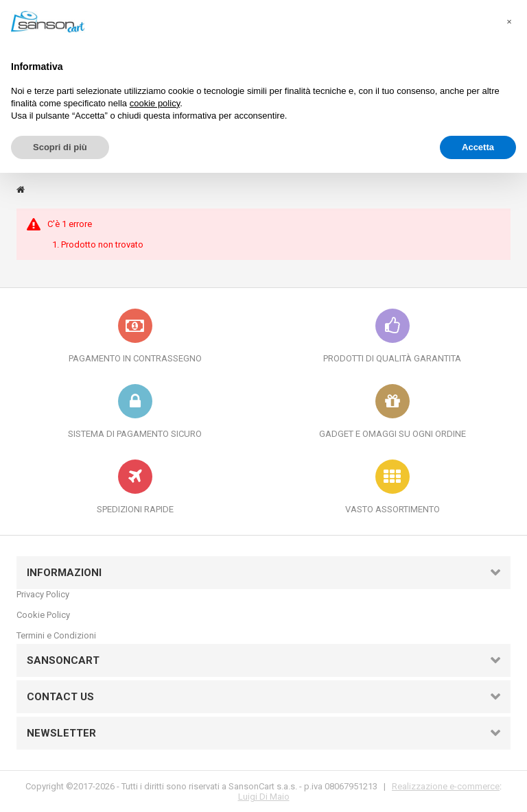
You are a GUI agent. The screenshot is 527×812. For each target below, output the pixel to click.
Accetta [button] (478, 147)
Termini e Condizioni (56, 635)
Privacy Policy (43, 594)
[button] (509, 22)
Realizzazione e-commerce (446, 786)
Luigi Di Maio (264, 797)
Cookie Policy (43, 615)
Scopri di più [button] (60, 147)
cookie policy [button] (155, 103)
